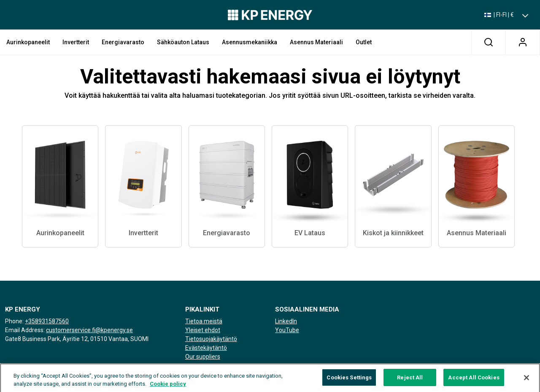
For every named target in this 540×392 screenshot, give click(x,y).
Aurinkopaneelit (28, 42)
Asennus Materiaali (316, 42)
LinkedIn (286, 321)
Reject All (410, 382)
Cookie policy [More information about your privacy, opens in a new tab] (168, 388)
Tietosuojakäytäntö (211, 339)
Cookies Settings (349, 382)
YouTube (287, 330)
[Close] (526, 382)
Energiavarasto (123, 42)
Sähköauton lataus (183, 42)
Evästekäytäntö (206, 348)
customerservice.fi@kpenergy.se (89, 330)
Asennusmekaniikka (250, 42)
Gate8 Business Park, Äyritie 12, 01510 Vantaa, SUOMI (77, 339)
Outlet (364, 42)
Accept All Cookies (474, 382)
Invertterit (76, 42)
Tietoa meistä (204, 321)
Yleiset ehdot (203, 330)
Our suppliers (203, 357)
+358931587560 (47, 321)
